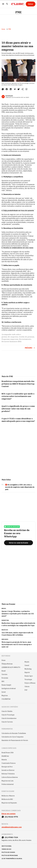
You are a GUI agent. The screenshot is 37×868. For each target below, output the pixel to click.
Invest (4, 692)
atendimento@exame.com (12, 827)
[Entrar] (31, 4)
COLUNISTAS (6, 699)
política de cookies (8, 852)
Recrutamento (25, 339)
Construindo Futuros (9, 763)
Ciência (27, 687)
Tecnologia (28, 679)
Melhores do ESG (7, 799)
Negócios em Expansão (9, 803)
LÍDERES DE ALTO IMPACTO (11, 667)
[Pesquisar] (7, 4)
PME (18, 12)
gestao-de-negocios (10, 337)
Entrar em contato (9, 814)
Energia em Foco (7, 767)
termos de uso (6, 849)
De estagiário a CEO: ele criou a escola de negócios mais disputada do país (20, 487)
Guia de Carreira (7, 722)
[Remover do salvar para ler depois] (26, 89)
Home (3, 29)
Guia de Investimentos (9, 718)
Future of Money (30, 683)
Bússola (4, 760)
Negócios (5, 696)
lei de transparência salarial (12, 859)
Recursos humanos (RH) (11, 342)
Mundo (27, 662)
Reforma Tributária (8, 774)
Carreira (4, 674)
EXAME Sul (5, 756)
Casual (27, 665)
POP (26, 690)
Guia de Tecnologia (8, 715)
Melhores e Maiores (8, 796)
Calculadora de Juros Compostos (12, 737)
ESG (3, 681)
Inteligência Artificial (9, 688)
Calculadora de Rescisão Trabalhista (14, 733)
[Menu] (3, 4)
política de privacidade (10, 855)
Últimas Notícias (7, 664)
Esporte (27, 672)
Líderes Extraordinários (10, 777)
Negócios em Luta (7, 781)
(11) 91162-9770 (11, 817)
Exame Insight (6, 685)
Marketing (28, 669)
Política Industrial (8, 784)
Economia (5, 678)
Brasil (4, 671)
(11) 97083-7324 (11, 837)
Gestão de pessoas (26, 337)
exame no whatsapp (12, 527)
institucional (7, 846)
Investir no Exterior (8, 770)
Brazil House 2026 (8, 753)
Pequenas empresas (10, 339)
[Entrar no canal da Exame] (18, 543)
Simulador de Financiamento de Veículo (15, 740)
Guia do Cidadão (7, 711)
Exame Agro (29, 676)
